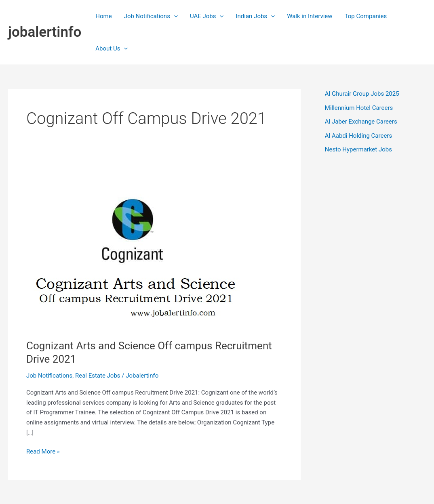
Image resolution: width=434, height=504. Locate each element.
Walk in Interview (310, 16)
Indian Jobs (255, 16)
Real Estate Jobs (98, 376)
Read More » (43, 452)
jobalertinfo (45, 32)
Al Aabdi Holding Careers (358, 136)
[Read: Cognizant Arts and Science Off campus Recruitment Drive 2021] (141, 248)
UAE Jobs (207, 16)
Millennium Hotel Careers (359, 108)
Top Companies (366, 16)
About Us (112, 48)
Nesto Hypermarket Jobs (358, 149)
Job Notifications (151, 16)
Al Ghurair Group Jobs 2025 (362, 94)
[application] (174, 16)
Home (103, 16)
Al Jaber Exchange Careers (361, 122)
